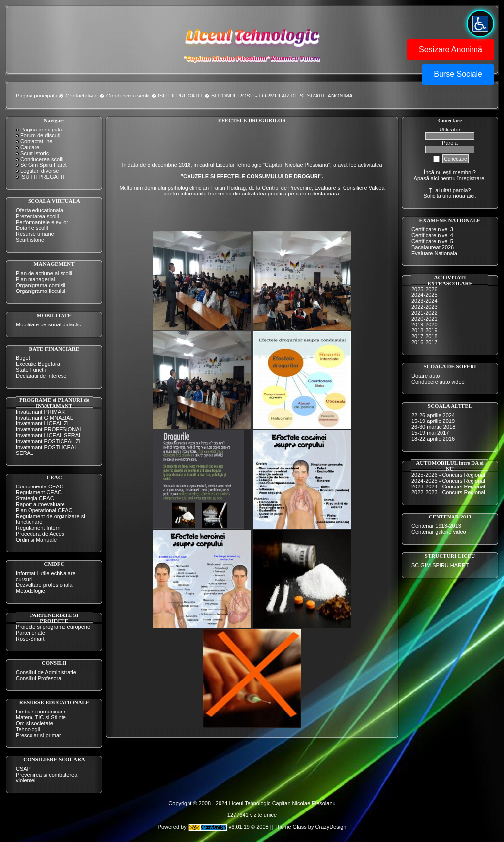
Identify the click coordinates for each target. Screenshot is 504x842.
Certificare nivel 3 (432, 229)
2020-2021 (425, 319)
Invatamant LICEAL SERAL (49, 435)
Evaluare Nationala (434, 253)
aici (471, 196)
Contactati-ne (82, 96)
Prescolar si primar (38, 735)
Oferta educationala (39, 210)
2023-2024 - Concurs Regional (448, 486)
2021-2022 (425, 313)
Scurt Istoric (34, 153)
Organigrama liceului (41, 291)
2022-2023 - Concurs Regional (448, 492)
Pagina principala (36, 96)
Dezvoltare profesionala (44, 585)
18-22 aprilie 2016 (433, 439)
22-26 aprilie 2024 (433, 415)
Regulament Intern (38, 528)
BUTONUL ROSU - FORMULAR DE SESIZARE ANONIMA (282, 96)
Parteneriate (31, 633)
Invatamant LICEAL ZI (42, 423)
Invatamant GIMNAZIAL (45, 418)
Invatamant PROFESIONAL (49, 429)
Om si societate (34, 723)
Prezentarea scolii (37, 216)
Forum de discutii (41, 135)
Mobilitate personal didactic (48, 324)
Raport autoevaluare (40, 504)
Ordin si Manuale (36, 540)
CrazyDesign (331, 827)
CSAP (23, 769)
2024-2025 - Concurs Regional (448, 481)
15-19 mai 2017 (430, 433)
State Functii (31, 370)
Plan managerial (35, 279)
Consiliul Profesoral (39, 678)
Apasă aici (426, 178)
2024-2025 (425, 295)
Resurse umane (35, 234)
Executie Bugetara (38, 364)
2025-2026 (425, 289)
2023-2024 (425, 301)
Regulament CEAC (39, 492)
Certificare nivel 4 (432, 235)
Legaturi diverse (39, 171)
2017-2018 (425, 336)
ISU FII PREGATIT (180, 96)
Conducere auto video (438, 382)
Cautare (30, 147)
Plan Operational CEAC (44, 510)
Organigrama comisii (41, 285)
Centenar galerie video (439, 532)
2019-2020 (425, 324)
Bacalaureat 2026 (433, 247)
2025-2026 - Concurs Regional (448, 475)
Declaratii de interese (41, 376)
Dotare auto (425, 376)
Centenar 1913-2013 (436, 526)
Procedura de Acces (40, 534)
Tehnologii (28, 729)
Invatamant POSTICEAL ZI (48, 441)
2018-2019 (425, 330)
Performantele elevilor (42, 222)
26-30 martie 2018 (433, 427)
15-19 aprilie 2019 (433, 421)
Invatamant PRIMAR (40, 412)
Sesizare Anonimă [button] (451, 49)
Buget (23, 358)
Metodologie (31, 591)
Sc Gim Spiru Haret (44, 165)
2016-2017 (425, 342)
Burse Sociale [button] (458, 74)
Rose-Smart (30, 639)
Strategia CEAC (35, 498)
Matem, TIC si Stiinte (41, 717)
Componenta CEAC (40, 486)
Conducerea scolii (128, 96)
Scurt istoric (30, 240)
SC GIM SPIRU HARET (440, 565)
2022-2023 (425, 307)
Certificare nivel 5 (432, 241)
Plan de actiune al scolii (44, 273)
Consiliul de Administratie (46, 672)
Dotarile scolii (32, 228)
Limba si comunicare (41, 712)
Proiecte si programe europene (53, 627)
